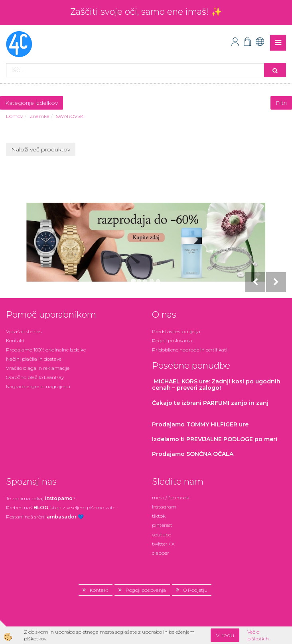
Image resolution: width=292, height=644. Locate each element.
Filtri (281, 103)
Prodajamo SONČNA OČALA (193, 454)
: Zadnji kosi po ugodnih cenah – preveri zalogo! (216, 384)
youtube (162, 535)
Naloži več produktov (41, 149)
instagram (164, 507)
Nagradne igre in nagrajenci (38, 386)
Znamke (39, 116)
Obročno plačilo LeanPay (35, 377)
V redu (225, 635)
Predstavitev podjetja (176, 331)
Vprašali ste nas (24, 331)
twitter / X (163, 544)
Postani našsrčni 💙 (45, 517)
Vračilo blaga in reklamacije (38, 368)
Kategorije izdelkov (32, 103)
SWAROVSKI (70, 116)
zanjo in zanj (210, 403)
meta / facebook (171, 498)
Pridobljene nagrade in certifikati (190, 350)
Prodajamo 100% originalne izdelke (46, 350)
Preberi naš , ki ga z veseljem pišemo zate (61, 508)
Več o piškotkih (258, 635)
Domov (14, 116)
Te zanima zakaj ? (41, 498)
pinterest (162, 525)
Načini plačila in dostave (34, 359)
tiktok (159, 516)
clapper (161, 553)
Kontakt (15, 341)
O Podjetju (195, 590)
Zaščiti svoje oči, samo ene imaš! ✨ (146, 12)
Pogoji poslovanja (172, 341)
